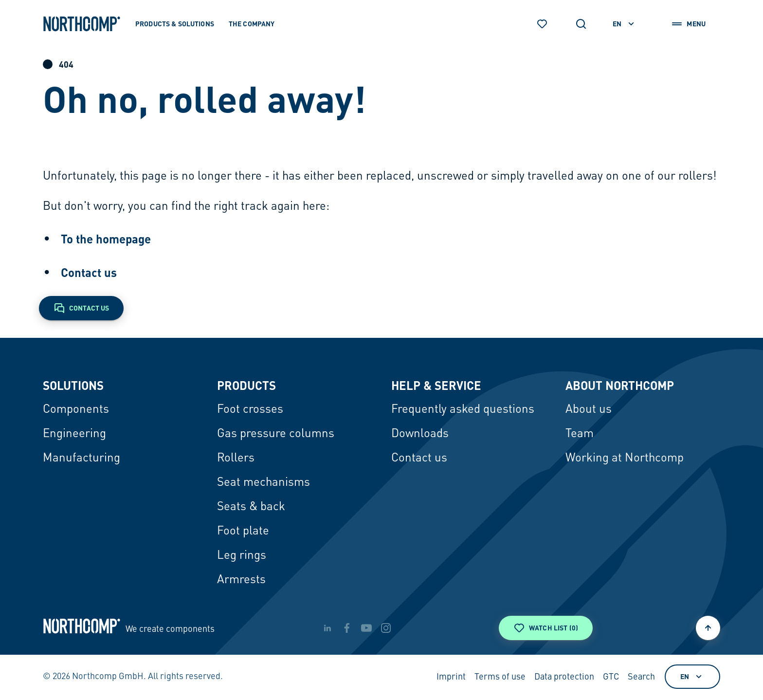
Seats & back (251, 507)
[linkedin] (327, 628)
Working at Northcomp (625, 459)
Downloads (420, 434)
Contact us (89, 272)
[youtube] (366, 628)
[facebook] (347, 628)
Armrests (241, 580)
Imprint (451, 677)
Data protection (564, 677)
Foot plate (243, 532)
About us (589, 410)
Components (76, 410)
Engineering (74, 434)
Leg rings (242, 556)
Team (580, 434)
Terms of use (500, 677)
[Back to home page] (82, 24)
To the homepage (106, 239)
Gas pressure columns (276, 434)
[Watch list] (542, 24)
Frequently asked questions (463, 410)
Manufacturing (82, 459)
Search (641, 677)
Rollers (236, 459)
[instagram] (386, 628)
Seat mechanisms (263, 483)
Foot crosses (250, 410)
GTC (611, 677)
